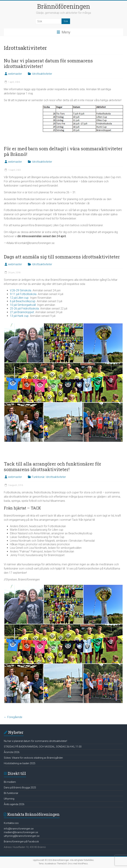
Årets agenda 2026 (14, 804)
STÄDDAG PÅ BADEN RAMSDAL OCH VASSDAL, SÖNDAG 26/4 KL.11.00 (43, 747)
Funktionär (38, 477)
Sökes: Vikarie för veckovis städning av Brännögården (33, 758)
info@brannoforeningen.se (19, 829)
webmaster (15, 74)
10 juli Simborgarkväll (23, 305)
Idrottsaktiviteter (42, 74)
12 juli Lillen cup (19, 298)
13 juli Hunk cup (19, 316)
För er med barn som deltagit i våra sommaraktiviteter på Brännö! (63, 151)
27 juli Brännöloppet (22, 312)
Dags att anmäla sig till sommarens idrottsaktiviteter (62, 257)
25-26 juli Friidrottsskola (24, 309)
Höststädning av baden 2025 (20, 763)
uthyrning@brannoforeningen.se (22, 836)
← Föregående (13, 717)
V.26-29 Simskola (21, 290)
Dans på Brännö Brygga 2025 (20, 788)
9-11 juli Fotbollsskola (23, 294)
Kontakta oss (11, 823)
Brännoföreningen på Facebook (21, 842)
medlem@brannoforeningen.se (21, 832)
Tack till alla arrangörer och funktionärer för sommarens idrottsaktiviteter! (53, 467)
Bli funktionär (11, 793)
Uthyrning (9, 799)
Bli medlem (10, 782)
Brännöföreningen (64, 6)
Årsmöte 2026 (12, 752)
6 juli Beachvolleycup (23, 301)
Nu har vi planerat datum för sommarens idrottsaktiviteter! (48, 63)
